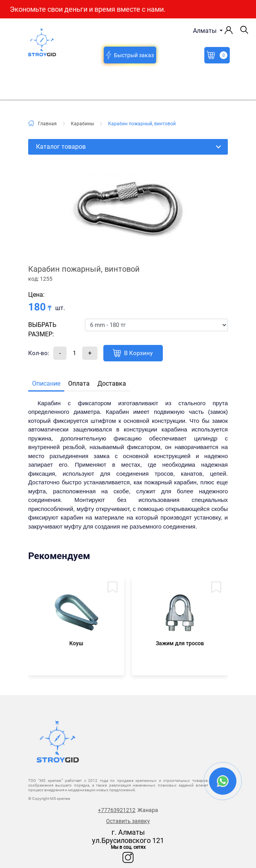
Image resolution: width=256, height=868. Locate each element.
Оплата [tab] (79, 383)
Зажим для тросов (180, 643)
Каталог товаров (61, 147)
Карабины (82, 124)
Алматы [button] (206, 31)
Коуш (76, 643)
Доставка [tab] (112, 383)
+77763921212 (117, 810)
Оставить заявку (128, 821)
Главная (42, 123)
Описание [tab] (46, 383)
